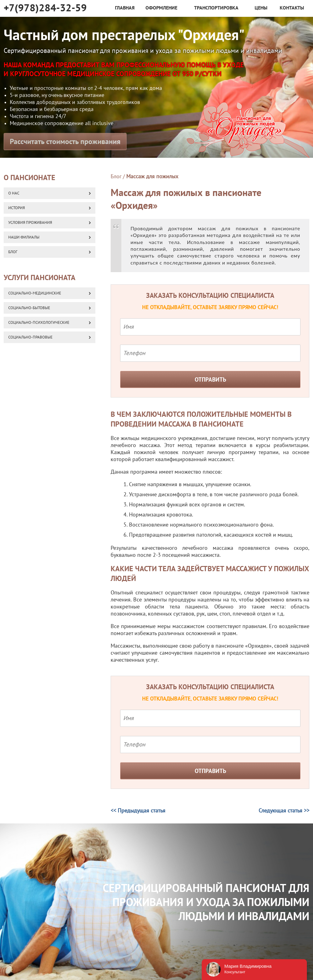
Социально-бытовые (29, 308)
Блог (116, 177)
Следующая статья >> (284, 811)
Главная (125, 8)
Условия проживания (30, 223)
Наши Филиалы (24, 237)
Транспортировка (216, 8)
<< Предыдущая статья (138, 811)
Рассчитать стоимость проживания (65, 142)
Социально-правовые (30, 337)
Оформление (161, 8)
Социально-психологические (39, 323)
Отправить (210, 380)
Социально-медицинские (35, 293)
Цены (261, 8)
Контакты (292, 8)
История (17, 208)
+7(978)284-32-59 (45, 8)
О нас (14, 193)
